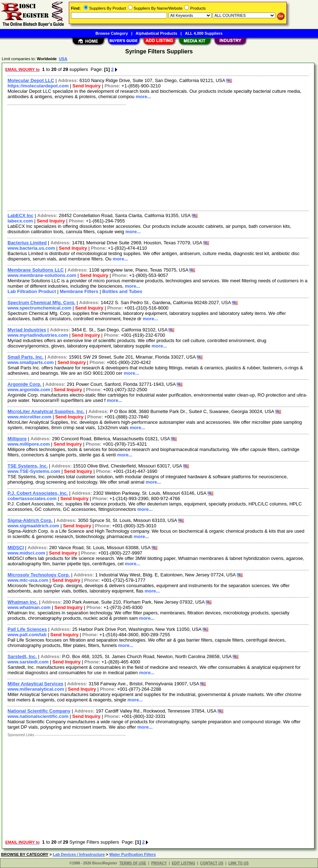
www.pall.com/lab (27, 635)
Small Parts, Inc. (25, 357)
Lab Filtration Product (32, 291)
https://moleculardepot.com (38, 86)
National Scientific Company (39, 711)
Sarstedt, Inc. (22, 656)
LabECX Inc (20, 215)
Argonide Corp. (25, 384)
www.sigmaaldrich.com (33, 526)
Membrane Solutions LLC (36, 270)
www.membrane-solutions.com (42, 275)
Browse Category (111, 33)
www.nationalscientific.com (38, 716)
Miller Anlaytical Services (35, 684)
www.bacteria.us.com (31, 248)
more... (144, 97)
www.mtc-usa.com (28, 580)
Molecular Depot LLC (31, 80)
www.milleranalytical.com (36, 689)
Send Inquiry (87, 86)
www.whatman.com (29, 607)
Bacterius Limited (27, 243)
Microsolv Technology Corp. (39, 575)
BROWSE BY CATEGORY (25, 854)
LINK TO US (238, 863)
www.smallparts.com (31, 362)
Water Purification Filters (133, 854)
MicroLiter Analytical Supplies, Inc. (46, 411)
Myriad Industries (27, 330)
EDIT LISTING (183, 863)
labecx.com (20, 221)
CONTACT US (212, 863)
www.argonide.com (29, 390)
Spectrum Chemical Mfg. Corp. (41, 303)
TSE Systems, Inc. (28, 466)
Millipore (17, 439)
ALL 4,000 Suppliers (204, 33)
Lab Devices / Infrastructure (79, 854)
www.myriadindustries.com (38, 335)
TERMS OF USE (133, 863)
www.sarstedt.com (28, 662)
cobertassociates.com (32, 498)
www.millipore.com (29, 444)
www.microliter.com (29, 417)
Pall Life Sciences (27, 629)
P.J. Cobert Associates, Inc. (38, 493)
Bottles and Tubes (122, 291)
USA (63, 59)
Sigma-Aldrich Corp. (30, 520)
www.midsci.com (26, 553)
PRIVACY (159, 863)
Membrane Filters (79, 291)
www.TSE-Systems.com (34, 471)
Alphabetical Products (156, 33)
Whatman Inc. (23, 602)
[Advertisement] (158, 157)
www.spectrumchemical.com (39, 308)
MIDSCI (16, 548)
